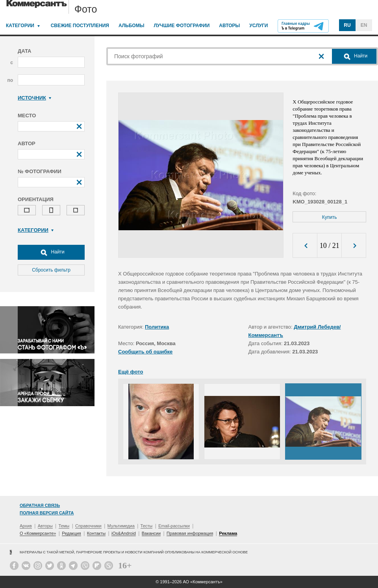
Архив (26, 526)
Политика (157, 327)
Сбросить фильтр (51, 270)
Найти (51, 252)
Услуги (258, 26)
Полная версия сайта (47, 513)
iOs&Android (124, 533)
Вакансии (151, 533)
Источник (34, 98)
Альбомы (132, 26)
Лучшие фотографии (182, 26)
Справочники (88, 526)
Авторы (229, 26)
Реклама (228, 533)
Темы (64, 526)
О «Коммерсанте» (38, 533)
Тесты (147, 526)
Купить (330, 217)
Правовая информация (190, 533)
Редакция (71, 533)
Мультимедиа (121, 526)
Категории (20, 26)
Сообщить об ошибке (145, 352)
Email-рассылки (174, 526)
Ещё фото (131, 372)
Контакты (96, 533)
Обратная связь (40, 505)
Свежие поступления (80, 26)
